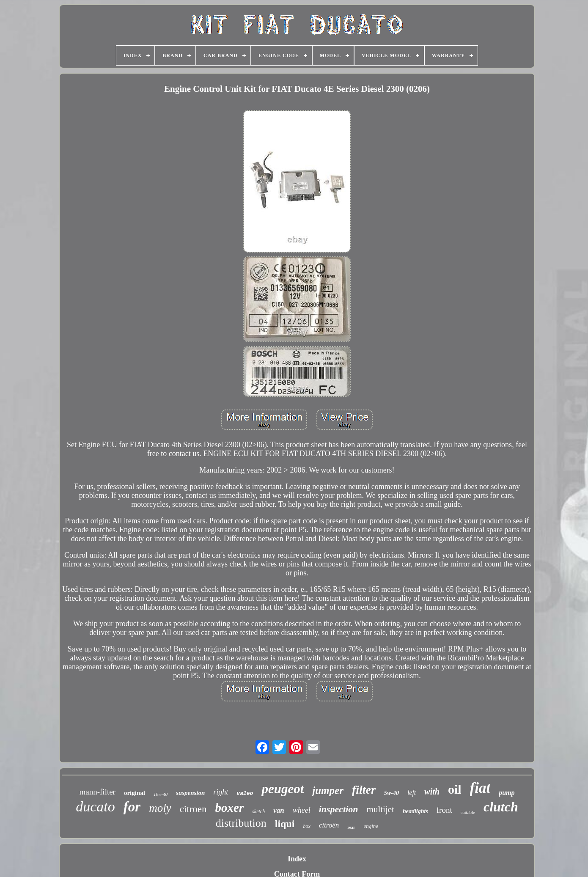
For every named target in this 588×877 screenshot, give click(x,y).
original (135, 793)
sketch (258, 811)
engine (371, 826)
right (221, 792)
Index (297, 859)
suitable (468, 812)
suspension (190, 793)
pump (507, 793)
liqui (285, 824)
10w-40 (161, 794)
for (132, 807)
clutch (501, 807)
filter (364, 790)
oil (455, 789)
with (432, 792)
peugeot (283, 789)
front (444, 810)
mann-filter (97, 792)
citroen (193, 809)
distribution (241, 823)
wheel (302, 810)
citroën (329, 825)
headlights (415, 811)
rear (351, 827)
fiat (480, 788)
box (306, 826)
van (279, 810)
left (412, 793)
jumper (328, 790)
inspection (339, 809)
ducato (95, 807)
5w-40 (392, 793)
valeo (245, 793)
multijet (381, 809)
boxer (230, 808)
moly (160, 808)
